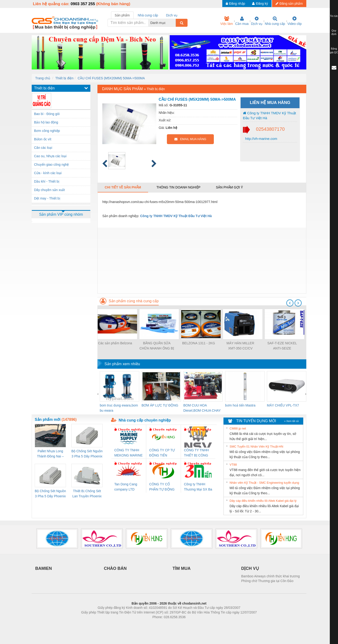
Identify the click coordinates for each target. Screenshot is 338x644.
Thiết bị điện (64, 78)
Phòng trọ (139, 624)
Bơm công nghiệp (47, 131)
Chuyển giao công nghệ (51, 165)
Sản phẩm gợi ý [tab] (229, 187)
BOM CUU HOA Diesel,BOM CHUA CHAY (202, 408)
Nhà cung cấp (275, 21)
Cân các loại (43, 148)
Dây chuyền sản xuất (49, 190)
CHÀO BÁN (115, 568)
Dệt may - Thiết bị (47, 198)
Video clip (295, 21)
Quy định (334, 32)
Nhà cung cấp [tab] (148, 15)
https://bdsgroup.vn (163, 624)
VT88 (233, 465)
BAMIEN (44, 568)
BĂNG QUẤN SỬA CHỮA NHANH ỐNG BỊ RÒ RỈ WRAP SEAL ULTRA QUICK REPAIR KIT (157, 346)
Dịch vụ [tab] (172, 15)
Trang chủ (43, 78)
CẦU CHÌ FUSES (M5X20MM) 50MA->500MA (111, 78)
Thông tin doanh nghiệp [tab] (178, 187)
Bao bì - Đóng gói (47, 114)
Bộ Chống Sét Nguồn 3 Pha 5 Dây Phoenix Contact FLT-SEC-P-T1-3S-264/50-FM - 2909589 (87, 454)
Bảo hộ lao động (46, 122)
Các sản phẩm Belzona (115, 343)
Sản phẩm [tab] (122, 15)
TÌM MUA (182, 568)
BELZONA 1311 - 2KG (199, 343)
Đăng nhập (236, 4)
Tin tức (334, 16)
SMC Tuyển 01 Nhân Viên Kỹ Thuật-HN (256, 447)
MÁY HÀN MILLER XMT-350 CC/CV (240, 346)
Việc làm (227, 21)
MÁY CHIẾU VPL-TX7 (283, 405)
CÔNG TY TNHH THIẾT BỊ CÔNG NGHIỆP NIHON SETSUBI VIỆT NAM (196, 453)
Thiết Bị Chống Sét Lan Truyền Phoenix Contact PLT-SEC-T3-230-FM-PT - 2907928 (87, 494)
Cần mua (242, 21)
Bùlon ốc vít (43, 139)
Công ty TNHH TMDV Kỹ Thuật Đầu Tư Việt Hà (269, 115)
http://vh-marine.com (261, 139)
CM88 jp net (238, 428)
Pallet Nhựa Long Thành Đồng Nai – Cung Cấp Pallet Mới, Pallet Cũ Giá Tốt (50, 454)
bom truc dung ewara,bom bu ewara (119, 408)
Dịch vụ (257, 21)
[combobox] (174, 23)
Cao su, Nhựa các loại (50, 156)
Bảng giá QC (334, 50)
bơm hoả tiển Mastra (240, 405)
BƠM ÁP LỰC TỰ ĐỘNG (160, 405)
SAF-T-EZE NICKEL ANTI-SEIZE (282, 346)
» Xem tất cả (291, 421)
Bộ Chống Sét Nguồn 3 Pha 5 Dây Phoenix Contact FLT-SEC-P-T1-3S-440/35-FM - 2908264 (50, 494)
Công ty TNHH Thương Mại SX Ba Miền (198, 487)
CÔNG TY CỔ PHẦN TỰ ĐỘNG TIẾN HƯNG (162, 487)
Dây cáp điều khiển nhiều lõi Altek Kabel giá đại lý (263, 501)
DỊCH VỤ (250, 568)
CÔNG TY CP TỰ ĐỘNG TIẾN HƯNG (162, 453)
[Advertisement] (202, 261)
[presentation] (290, 303)
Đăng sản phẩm (289, 4)
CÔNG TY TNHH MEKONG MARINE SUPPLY (129, 453)
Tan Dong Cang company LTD (126, 487)
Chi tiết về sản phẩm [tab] (123, 187)
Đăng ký (260, 4)
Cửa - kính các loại (48, 173)
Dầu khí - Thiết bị (47, 181)
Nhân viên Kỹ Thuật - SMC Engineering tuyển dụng (264, 483)
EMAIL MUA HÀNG (190, 139)
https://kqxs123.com (191, 624)
